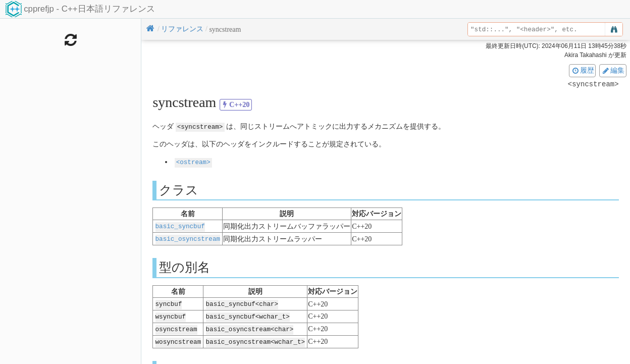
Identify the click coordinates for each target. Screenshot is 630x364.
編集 (613, 70)
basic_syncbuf (180, 225)
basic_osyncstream (188, 238)
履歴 (583, 70)
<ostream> (193, 162)
